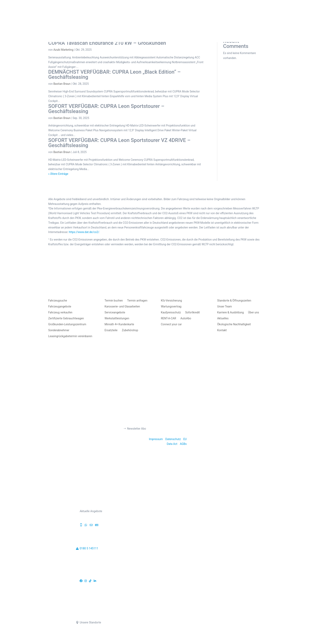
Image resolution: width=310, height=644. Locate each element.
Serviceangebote (115, 312)
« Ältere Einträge (58, 174)
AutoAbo (186, 318)
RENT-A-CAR (169, 318)
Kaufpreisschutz (171, 312)
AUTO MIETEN (172, 18)
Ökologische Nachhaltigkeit (234, 324)
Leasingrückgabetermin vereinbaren (70, 336)
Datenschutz (173, 439)
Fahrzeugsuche (58, 301)
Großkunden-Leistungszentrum (67, 324)
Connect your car (171, 324)
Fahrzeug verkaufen (60, 312)
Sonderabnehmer (59, 330)
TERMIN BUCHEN (206, 18)
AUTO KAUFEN (102, 18)
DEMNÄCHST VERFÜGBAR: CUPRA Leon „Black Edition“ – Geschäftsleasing (114, 74)
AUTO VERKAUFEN (137, 18)
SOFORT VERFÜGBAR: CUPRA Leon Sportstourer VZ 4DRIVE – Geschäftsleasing (119, 143)
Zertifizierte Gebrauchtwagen (66, 318)
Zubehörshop (130, 330)
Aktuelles (223, 318)
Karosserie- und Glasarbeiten (122, 307)
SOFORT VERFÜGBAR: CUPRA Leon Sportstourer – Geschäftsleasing (106, 109)
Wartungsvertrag (171, 307)
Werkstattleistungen (117, 318)
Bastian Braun (62, 84)
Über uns (254, 312)
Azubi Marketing (63, 50)
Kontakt (222, 330)
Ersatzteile (111, 330)
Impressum (156, 439)
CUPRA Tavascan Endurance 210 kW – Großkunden (107, 43)
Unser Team (224, 307)
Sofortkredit (193, 312)
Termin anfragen (137, 301)
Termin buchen (114, 301)
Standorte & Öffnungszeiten (234, 301)
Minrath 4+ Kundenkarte (119, 324)
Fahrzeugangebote (60, 307)
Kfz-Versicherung (171, 301)
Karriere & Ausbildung (230, 312)
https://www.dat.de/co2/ (84, 232)
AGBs (183, 444)
